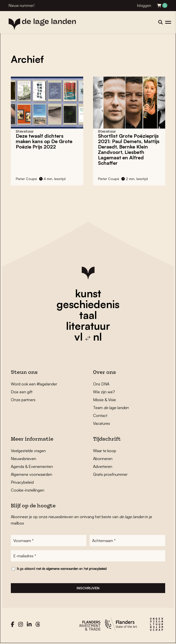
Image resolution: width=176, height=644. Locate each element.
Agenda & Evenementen (32, 466)
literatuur (88, 326)
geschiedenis (88, 304)
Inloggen (144, 6)
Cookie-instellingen (28, 490)
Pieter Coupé (26, 179)
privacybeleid (98, 569)
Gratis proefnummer (110, 474)
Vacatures (102, 423)
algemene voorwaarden (62, 569)
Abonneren (103, 459)
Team (111, 408)
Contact (100, 415)
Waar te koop (105, 451)
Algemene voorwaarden (32, 474)
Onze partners (23, 400)
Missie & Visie (104, 400)
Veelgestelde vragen (28, 451)
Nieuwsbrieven (24, 459)
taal (88, 315)
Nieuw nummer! (22, 6)
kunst (88, 293)
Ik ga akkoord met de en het (62, 569)
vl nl (88, 337)
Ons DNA (101, 384)
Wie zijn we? (104, 392)
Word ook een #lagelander (34, 384)
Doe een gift (22, 392)
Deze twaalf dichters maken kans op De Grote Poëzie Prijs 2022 (44, 141)
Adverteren (103, 466)
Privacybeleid (22, 482)
